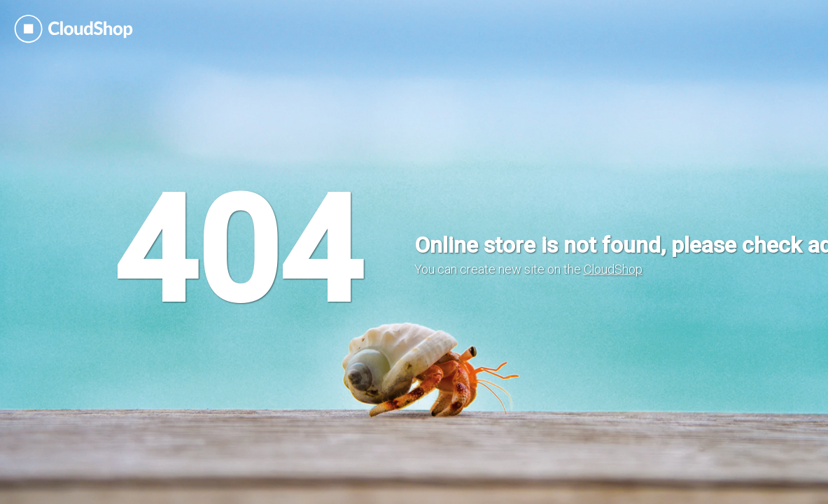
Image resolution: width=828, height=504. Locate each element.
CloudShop (613, 269)
